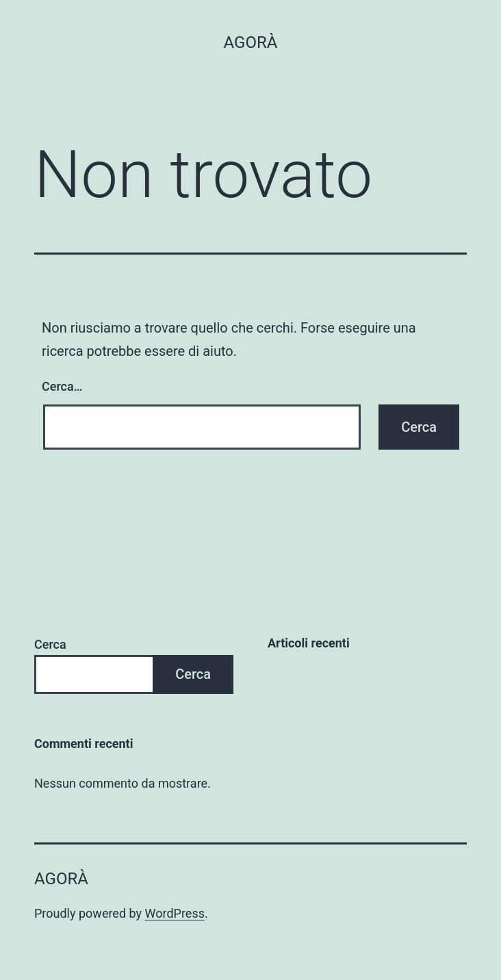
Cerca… (62, 386)
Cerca (50, 644)
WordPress (175, 913)
